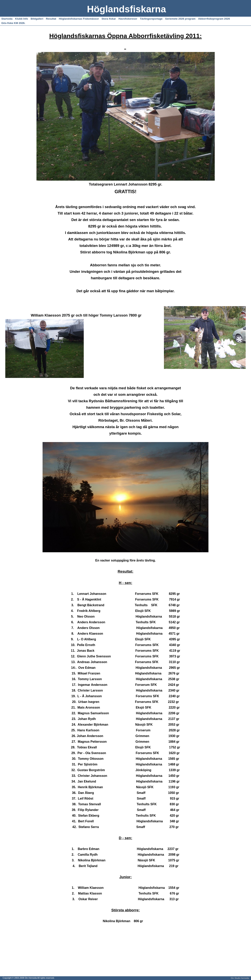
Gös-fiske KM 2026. (13, 23)
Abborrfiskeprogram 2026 (214, 19)
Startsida (7, 19)
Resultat (51, 19)
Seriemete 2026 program (180, 19)
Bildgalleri (37, 19)
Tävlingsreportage (151, 19)
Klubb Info (22, 19)
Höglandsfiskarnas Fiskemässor (79, 19)
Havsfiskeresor (128, 19)
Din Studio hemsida (240, 978)
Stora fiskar (109, 19)
